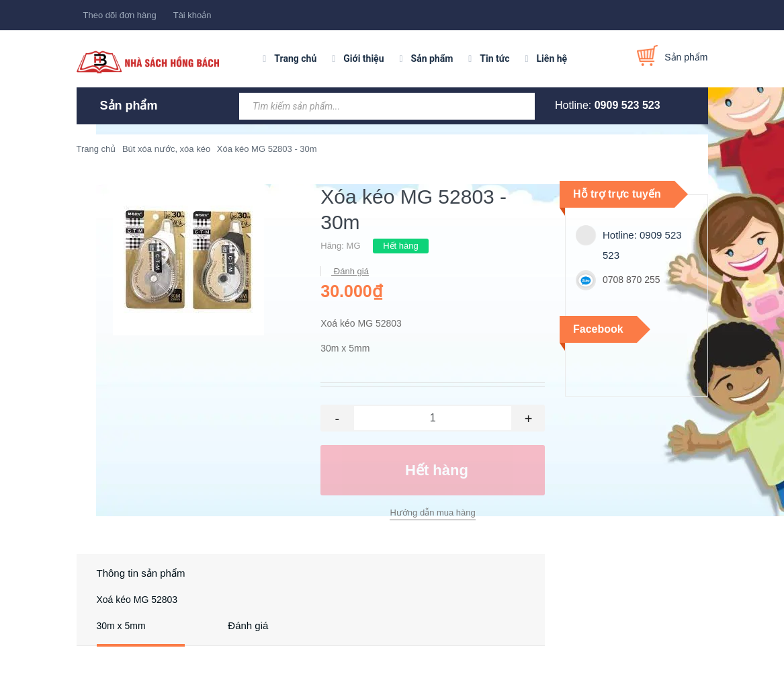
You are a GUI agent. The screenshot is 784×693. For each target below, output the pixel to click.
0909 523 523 (627, 105)
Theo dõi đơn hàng (120, 15)
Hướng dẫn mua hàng (432, 513)
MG (354, 246)
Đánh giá (350, 271)
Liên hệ (552, 58)
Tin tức (494, 58)
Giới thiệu (363, 58)
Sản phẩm (432, 58)
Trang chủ (295, 58)
